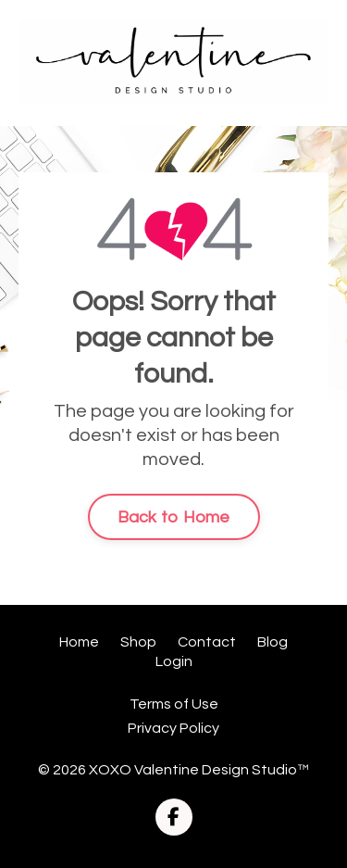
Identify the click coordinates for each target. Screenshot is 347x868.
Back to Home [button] (174, 517)
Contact (207, 642)
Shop (138, 642)
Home (79, 642)
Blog (273, 642)
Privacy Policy (173, 728)
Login (174, 661)
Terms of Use (174, 704)
